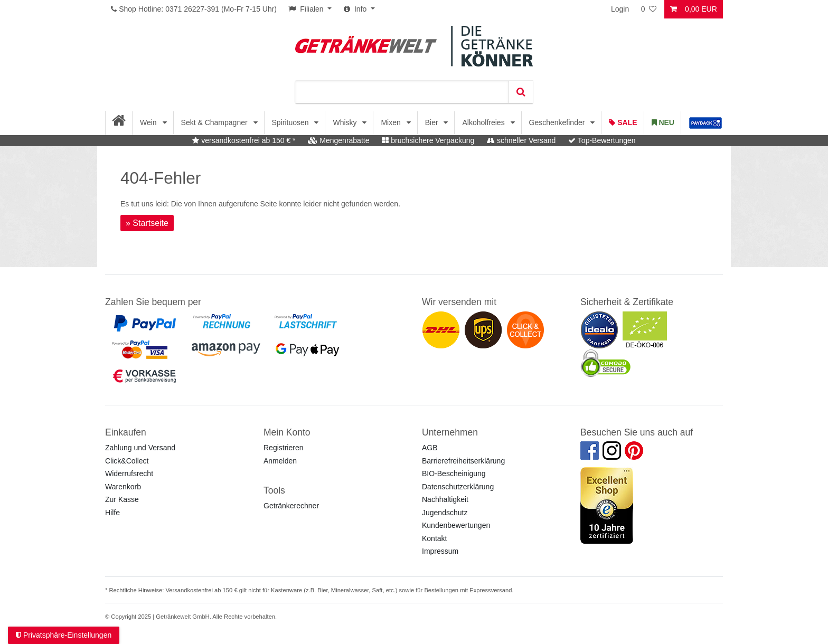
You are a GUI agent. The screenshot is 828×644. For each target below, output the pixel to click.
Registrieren (283, 448)
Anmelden (280, 461)
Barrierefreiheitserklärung (463, 461)
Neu (663, 122)
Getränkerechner (291, 506)
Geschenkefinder (558, 122)
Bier (433, 122)
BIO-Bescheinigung (454, 473)
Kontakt (434, 538)
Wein (149, 122)
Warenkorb (123, 487)
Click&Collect (127, 461)
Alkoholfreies (484, 122)
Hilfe (112, 513)
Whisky (346, 122)
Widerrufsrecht (129, 473)
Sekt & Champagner (215, 122)
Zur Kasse (122, 499)
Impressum (440, 551)
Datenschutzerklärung (458, 487)
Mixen (392, 122)
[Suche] (521, 92)
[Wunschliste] (650, 9)
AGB (430, 448)
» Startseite (147, 223)
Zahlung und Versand (140, 448)
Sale (623, 122)
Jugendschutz (445, 513)
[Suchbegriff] (402, 92)
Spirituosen (291, 122)
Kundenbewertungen (456, 525)
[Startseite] (119, 123)
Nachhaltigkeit (445, 499)
